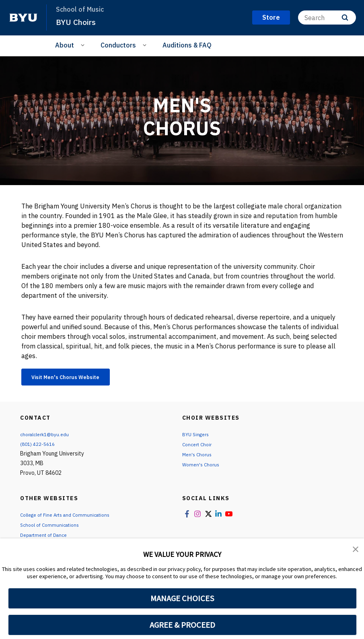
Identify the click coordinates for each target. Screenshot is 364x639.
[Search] (327, 18)
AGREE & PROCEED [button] (182, 625)
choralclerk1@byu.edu (48, 437)
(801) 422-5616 (40, 447)
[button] (356, 550)
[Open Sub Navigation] (84, 45)
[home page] (23, 18)
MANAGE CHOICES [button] (182, 598)
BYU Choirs (78, 22)
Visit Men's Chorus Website (77, 378)
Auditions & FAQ (187, 45)
